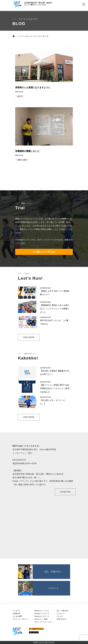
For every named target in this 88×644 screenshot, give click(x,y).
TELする (34, 632)
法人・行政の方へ (63, 611)
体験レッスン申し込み (44, 252)
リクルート (61, 613)
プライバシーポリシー (20, 619)
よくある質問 (17, 616)
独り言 (20, 96)
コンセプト (16, 611)
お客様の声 (16, 613)
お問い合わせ (61, 619)
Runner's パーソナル (42, 611)
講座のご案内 (22, 160)
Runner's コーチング (42, 613)
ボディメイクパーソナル (43, 622)
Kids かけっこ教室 (41, 619)
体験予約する (36, 629)
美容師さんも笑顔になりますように (33, 87)
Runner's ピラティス (42, 616)
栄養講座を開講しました (27, 151)
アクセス (60, 616)
